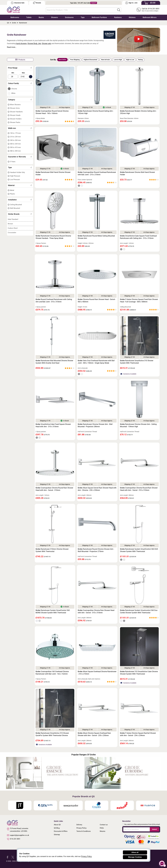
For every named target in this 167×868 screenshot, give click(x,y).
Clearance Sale (18, 3)
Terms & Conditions (84, 831)
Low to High (118, 60)
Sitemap (57, 835)
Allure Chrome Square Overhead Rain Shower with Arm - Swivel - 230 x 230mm (94, 734)
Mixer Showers (15, 105)
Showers (54, 17)
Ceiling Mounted (16, 205)
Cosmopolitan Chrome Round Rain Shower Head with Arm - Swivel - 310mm (54, 489)
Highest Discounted (90, 60)
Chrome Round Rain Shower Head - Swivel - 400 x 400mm (97, 301)
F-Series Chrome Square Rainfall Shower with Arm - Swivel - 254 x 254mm (138, 734)
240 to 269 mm (15, 140)
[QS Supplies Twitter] (13, 857)
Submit (154, 829)
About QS (57, 825)
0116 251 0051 (14, 839)
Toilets (29, 17)
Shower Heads (15, 115)
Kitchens (132, 17)
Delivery (79, 825)
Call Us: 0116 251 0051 (151, 9)
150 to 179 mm (15, 133)
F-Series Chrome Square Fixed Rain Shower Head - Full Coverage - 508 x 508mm (139, 301)
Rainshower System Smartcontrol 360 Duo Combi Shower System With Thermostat (139, 611)
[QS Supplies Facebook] (7, 857)
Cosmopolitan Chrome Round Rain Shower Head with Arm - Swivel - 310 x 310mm (139, 489)
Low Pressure (15, 180)
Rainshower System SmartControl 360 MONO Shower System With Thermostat (53, 611)
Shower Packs (15, 122)
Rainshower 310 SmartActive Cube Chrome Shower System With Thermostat (139, 673)
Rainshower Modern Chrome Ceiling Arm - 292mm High (138, 112)
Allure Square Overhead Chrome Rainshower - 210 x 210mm (97, 673)
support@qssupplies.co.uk (18, 835)
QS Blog (57, 828)
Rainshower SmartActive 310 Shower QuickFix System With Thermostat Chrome (52, 734)
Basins (41, 17)
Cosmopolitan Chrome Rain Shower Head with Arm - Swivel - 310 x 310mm (96, 611)
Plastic (12, 194)
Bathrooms (15, 17)
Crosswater (12, 233)
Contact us (104, 825)
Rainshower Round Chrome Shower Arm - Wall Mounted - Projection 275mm (96, 550)
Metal (12, 190)
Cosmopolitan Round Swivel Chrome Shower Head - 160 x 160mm (52, 112)
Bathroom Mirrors (150, 17)
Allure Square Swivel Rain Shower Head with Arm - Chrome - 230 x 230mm (97, 489)
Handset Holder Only (17, 172)
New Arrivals (105, 60)
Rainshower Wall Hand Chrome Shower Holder (53, 173)
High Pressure (15, 176)
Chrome (14, 89)
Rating (140, 60)
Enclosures (69, 17)
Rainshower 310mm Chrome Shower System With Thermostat (52, 550)
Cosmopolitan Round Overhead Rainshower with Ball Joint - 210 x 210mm (97, 173)
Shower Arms (15, 108)
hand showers (21, 44)
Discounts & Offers (61, 831)
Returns (103, 831)
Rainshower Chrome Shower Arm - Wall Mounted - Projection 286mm (95, 425)
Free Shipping (75, 60)
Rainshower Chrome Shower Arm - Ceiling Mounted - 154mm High (138, 425)
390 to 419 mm (15, 147)
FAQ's (102, 828)
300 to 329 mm (15, 144)
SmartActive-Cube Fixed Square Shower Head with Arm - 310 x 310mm (53, 425)
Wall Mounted (15, 208)
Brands (37, 3)
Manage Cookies (135, 857)
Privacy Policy (81, 828)
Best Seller (62, 60)
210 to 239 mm (15, 137)
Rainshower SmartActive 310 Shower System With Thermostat (137, 362)
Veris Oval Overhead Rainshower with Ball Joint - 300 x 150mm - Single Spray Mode (96, 362)
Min (13, 73)
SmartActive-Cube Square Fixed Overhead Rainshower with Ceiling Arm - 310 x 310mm (138, 237)
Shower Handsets (16, 112)
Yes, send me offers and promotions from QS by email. (142, 824)
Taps (83, 17)
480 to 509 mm (15, 151)
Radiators (118, 17)
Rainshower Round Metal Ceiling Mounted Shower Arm (96, 237)
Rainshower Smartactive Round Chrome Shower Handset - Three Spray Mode (53, 237)
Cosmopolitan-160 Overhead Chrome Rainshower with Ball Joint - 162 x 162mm (52, 673)
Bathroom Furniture (99, 17)
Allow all (135, 852)
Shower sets (46, 44)
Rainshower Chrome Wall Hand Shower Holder (137, 173)
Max (23, 73)
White (13, 93)
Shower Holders (16, 119)
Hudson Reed (13, 228)
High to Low (130, 60)
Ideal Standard (13, 219)
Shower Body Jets (34, 44)
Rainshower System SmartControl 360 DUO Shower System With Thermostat (139, 550)
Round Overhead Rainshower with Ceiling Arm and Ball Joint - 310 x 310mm (54, 301)
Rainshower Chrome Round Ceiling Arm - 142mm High (96, 112)
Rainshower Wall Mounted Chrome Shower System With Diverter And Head (54, 362)
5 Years (13, 162)
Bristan (10, 224)
